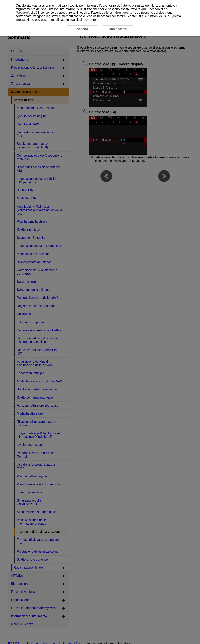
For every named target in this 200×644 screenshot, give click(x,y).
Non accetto (124, 13)
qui (144, 9)
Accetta (22, 13)
